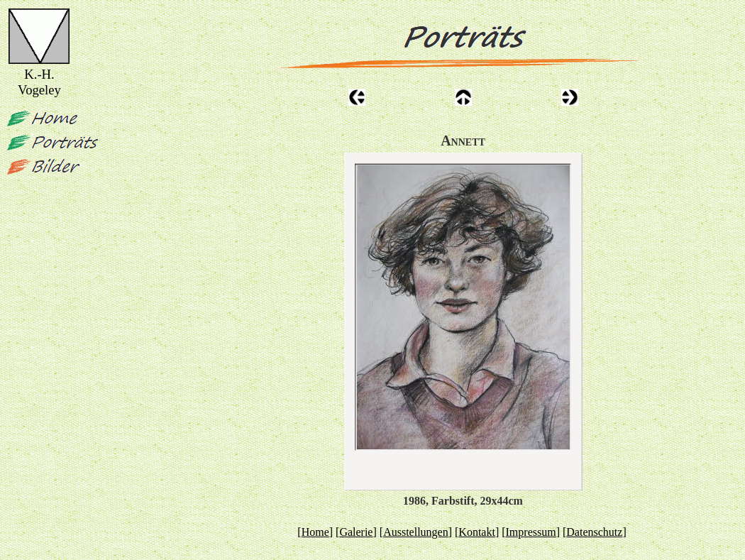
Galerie (356, 532)
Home (315, 532)
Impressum (531, 532)
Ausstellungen (416, 532)
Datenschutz (594, 532)
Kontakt (477, 532)
